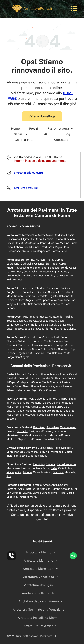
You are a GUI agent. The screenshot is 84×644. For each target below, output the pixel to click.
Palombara (23, 403)
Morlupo (11, 439)
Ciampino (33, 374)
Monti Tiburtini (15, 296)
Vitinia (10, 472)
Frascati (24, 378)
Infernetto (41, 268)
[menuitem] (15, 129)
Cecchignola (27, 268)
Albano (45, 374)
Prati (57, 337)
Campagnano (68, 427)
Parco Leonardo (66, 464)
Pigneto (53, 296)
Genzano (35, 378)
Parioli (64, 337)
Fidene (10, 243)
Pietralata (42, 296)
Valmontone (23, 390)
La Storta (36, 239)
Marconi (40, 260)
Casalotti (22, 321)
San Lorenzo (35, 341)
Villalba (63, 399)
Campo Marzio (64, 345)
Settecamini (35, 304)
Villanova (52, 399)
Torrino (30, 260)
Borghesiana (14, 292)
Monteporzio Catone (29, 382)
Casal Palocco (15, 329)
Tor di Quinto (32, 247)
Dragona (58, 472)
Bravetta (33, 321)
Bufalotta (69, 239)
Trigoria (27, 472)
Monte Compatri (51, 382)
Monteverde (55, 317)
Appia (62, 264)
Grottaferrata (59, 378)
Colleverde (49, 403)
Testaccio (37, 345)
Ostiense (39, 264)
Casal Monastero (53, 304)
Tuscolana (29, 292)
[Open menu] (74, 9)
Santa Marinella (16, 452)
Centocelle (54, 292)
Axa (9, 476)
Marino (54, 374)
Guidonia (40, 399)
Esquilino (57, 341)
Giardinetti (67, 292)
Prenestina (53, 288)
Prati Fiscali (47, 247)
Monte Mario (46, 235)
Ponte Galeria (67, 329)
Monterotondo (64, 403)
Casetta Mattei (48, 321)
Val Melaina (62, 243)
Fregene (51, 464)
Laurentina (13, 264)
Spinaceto (54, 268)
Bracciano (39, 427)
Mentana (36, 403)
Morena (59, 260)
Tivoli (30, 399)
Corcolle (22, 304)
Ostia (54, 468)
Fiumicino (39, 464)
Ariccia (64, 374)
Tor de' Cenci (68, 268)
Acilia (50, 260)
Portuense (41, 317)
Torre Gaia (62, 276)
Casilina (65, 288)
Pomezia (37, 485)
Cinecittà (42, 292)
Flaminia (48, 239)
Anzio (21, 489)
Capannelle (30, 272)
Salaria (59, 239)
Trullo (34, 325)
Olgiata (25, 239)
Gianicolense (65, 325)
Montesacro (32, 243)
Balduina (60, 235)
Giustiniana (13, 239)
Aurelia (68, 317)
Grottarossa (14, 251)
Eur (23, 260)
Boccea (11, 321)
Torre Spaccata (44, 300)
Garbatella (27, 264)
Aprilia (55, 485)
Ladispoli (67, 448)
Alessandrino (62, 300)
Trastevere (24, 345)
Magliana (29, 317)
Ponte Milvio (47, 243)
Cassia (70, 235)
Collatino (64, 296)
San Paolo (52, 264)
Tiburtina (40, 288)
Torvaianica (44, 489)
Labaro (18, 247)
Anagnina (12, 268)
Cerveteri (49, 439)
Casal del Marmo (48, 329)
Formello (22, 431)
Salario (22, 341)
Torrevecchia (29, 235)
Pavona (67, 386)
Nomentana (27, 288)
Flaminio (12, 341)
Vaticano (47, 337)
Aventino (49, 345)
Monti (47, 341)
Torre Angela (26, 300)
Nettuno (31, 489)
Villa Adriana (33, 407)
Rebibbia (30, 296)
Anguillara (53, 427)
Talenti (20, 243)
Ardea (47, 485)
